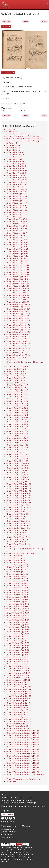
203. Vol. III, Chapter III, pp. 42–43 (17, 602)
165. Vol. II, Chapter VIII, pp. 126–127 (18, 512)
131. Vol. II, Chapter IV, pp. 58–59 (17, 433)
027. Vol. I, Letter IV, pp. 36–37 (16, 191)
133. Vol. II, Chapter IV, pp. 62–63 (17, 438)
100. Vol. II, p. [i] (11, 360)
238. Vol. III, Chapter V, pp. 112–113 (18, 682)
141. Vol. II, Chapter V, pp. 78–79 (17, 457)
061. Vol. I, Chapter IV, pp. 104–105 (18, 270)
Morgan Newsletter (8, 814)
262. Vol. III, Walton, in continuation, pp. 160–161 (22, 738)
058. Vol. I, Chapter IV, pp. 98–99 (17, 263)
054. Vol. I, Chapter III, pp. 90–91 (17, 254)
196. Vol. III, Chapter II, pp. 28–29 (17, 585)
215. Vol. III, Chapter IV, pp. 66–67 (17, 629)
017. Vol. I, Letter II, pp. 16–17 (16, 168)
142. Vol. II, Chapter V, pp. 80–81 (17, 459)
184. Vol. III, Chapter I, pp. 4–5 (16, 558)
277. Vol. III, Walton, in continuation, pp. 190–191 (22, 772)
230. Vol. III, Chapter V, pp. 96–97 (17, 664)
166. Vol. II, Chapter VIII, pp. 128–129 (18, 514)
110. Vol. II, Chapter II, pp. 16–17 (17, 385)
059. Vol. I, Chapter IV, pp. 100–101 (18, 265)
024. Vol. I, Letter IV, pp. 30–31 (16, 185)
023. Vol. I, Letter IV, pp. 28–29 (16, 182)
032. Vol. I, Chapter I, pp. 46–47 (16, 203)
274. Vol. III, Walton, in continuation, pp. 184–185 (22, 765)
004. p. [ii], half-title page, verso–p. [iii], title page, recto (24, 139)
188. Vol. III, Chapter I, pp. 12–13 (17, 567)
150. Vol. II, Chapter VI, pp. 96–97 (17, 477)
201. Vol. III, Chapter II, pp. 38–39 (17, 597)
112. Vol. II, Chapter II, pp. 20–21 (17, 390)
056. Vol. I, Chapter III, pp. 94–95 (17, 258)
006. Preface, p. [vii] (12, 143)
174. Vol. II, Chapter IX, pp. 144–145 (18, 533)
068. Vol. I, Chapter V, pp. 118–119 (17, 286)
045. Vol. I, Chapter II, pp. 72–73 (17, 233)
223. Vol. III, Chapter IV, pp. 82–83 (17, 648)
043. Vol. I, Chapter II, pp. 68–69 (17, 228)
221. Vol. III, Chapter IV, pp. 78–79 (17, 643)
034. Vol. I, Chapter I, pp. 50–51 (16, 208)
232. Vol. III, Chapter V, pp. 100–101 (18, 668)
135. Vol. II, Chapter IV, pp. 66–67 (17, 443)
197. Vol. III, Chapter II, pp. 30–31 (17, 588)
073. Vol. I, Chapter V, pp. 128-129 (17, 298)
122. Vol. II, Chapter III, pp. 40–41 (17, 413)
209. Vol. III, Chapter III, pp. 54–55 (17, 616)
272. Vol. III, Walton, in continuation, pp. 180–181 (22, 761)
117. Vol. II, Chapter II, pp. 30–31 (17, 401)
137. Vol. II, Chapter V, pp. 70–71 (17, 447)
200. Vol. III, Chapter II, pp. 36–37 (17, 595)
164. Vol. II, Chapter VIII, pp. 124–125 (18, 509)
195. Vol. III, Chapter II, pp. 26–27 (17, 583)
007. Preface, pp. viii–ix (14, 145)
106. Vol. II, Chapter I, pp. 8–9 (16, 376)
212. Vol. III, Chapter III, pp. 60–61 (17, 622)
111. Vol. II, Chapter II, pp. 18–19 (17, 387)
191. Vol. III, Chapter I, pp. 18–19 (17, 574)
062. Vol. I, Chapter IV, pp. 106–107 (18, 272)
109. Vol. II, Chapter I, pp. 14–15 (17, 383)
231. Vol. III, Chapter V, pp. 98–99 (17, 666)
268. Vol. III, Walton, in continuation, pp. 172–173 (22, 751)
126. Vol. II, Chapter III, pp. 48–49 (17, 422)
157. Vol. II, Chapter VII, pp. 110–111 (18, 493)
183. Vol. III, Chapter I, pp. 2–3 (16, 556)
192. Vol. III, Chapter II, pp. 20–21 (17, 576)
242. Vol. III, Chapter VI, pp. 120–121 (18, 692)
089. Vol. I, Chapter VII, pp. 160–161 (18, 334)
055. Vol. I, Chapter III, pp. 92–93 (17, 256)
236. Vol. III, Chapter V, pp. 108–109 (18, 678)
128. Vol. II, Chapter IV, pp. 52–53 (17, 426)
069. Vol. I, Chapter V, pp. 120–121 (17, 288)
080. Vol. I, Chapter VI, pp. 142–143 (18, 314)
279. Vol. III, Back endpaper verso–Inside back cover (23, 779)
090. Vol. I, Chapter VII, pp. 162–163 (18, 337)
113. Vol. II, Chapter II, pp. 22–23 (17, 392)
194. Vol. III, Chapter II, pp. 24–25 (17, 581)
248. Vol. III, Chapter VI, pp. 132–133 (18, 705)
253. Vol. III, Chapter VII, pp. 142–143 (18, 717)
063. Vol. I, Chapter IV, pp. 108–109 (18, 274)
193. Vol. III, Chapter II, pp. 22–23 (17, 579)
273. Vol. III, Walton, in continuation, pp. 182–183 (22, 763)
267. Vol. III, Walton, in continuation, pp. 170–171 (22, 749)
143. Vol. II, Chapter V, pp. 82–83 (17, 461)
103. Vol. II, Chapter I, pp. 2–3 (16, 369)
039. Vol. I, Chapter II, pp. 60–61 (17, 219)
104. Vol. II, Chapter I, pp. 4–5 (16, 371)
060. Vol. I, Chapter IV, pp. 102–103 (18, 267)
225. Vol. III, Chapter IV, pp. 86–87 (17, 652)
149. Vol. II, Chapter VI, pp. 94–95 (17, 475)
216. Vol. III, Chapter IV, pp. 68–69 (17, 632)
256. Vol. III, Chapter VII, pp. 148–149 (18, 724)
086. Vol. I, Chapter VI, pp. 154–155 (18, 327)
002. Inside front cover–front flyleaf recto (19, 134)
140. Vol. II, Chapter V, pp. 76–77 (17, 454)
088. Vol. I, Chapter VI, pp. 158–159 (18, 332)
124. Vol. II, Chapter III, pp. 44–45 (17, 417)
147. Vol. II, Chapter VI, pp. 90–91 (17, 470)
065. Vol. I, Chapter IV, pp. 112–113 (17, 279)
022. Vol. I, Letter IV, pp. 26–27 (16, 180)
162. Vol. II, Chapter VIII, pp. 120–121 (18, 505)
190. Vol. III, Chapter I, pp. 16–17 (17, 572)
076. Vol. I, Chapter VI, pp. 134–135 (18, 304)
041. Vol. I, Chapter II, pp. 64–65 (17, 224)
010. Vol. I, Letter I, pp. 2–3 (15, 152)
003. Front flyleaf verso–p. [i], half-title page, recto (22, 136)
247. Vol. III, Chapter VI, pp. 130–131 (18, 703)
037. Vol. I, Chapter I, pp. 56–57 (16, 215)
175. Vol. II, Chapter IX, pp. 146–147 (18, 535)
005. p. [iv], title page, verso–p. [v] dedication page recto (24, 141)
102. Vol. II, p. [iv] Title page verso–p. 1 (19, 367)
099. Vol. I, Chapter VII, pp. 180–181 (18, 357)
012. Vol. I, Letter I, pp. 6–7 (15, 157)
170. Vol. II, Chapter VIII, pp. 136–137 (18, 523)
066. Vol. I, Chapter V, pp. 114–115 (17, 281)
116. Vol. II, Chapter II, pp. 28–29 (17, 399)
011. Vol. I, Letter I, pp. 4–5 (15, 155)
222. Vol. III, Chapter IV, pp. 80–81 (17, 645)
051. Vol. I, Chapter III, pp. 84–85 (17, 247)
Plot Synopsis (10, 129)
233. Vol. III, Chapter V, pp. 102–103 (18, 671)
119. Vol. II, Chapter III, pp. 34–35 (17, 406)
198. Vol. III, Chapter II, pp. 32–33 (17, 590)
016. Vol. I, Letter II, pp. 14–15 (16, 166)
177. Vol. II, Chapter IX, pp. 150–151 (18, 539)
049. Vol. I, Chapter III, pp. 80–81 (17, 242)
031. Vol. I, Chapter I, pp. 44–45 (16, 201)
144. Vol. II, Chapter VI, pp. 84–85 (17, 463)
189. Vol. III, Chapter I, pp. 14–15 (17, 569)
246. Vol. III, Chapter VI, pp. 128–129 (18, 701)
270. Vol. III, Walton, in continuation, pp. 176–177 (22, 756)
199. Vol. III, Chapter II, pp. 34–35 (17, 592)
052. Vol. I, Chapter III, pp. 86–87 (17, 249)
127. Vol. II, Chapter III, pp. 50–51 (17, 424)
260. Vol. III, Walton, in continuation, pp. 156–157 (22, 733)
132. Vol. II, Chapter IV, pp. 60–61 (17, 436)
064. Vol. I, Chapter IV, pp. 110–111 (17, 277)
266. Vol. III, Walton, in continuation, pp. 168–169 (22, 747)
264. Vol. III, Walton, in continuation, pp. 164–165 (22, 742)
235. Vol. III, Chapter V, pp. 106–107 (18, 675)
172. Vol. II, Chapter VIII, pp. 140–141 (18, 528)
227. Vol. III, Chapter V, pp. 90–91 (17, 657)
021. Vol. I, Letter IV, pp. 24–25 (16, 178)
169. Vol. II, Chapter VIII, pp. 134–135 (18, 521)
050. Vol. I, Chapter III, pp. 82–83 (17, 244)
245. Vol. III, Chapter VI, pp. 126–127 (18, 698)
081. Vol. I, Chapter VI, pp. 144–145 (18, 316)
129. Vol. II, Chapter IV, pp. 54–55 (17, 429)
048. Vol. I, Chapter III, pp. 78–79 (17, 240)
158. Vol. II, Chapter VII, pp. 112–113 (18, 496)
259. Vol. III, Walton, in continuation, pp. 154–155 (22, 731)
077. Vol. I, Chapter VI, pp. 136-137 (18, 307)
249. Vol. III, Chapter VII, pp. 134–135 (18, 708)
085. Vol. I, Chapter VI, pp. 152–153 (18, 325)
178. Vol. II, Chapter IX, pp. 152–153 (18, 542)
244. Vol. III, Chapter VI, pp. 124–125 (18, 696)
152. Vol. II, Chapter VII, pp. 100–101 (18, 482)
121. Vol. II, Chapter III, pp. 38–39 (17, 410)
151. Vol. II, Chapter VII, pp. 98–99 (17, 480)
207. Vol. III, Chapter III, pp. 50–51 (17, 611)
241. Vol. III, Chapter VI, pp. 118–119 (18, 689)
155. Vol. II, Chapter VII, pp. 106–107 (18, 489)
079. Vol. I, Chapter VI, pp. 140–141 (18, 311)
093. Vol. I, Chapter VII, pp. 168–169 (18, 344)
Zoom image (6, 26)
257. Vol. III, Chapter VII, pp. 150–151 (18, 726)
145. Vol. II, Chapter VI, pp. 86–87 (17, 466)
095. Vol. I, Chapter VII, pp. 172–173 (18, 348)
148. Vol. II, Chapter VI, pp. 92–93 (17, 473)
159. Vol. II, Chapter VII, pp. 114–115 (18, 498)
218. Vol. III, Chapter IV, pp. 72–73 (17, 636)
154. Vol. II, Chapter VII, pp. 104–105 (18, 486)
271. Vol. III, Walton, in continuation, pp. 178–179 (22, 758)
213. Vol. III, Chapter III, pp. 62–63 (17, 625)
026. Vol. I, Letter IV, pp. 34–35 (16, 189)
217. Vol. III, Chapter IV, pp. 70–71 (17, 634)
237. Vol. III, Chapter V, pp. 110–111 (18, 680)
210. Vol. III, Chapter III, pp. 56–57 (17, 618)
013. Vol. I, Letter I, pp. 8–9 (15, 159)
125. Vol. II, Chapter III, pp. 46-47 (17, 420)
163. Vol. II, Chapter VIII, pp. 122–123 (18, 507)
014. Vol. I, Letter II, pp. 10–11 (16, 162)
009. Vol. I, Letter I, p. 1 (14, 150)
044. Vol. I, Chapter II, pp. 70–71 (17, 231)
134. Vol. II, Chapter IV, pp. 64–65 (17, 440)
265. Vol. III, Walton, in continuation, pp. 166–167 (22, 744)
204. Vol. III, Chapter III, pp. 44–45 (17, 604)
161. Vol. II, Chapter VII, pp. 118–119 (18, 503)
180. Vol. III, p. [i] (12, 546)
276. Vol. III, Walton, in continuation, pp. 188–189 (22, 770)
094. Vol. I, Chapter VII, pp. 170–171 (18, 346)
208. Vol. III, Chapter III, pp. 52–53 (17, 613)
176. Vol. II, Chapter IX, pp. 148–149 (18, 537)
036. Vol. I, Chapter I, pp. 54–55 (16, 212)
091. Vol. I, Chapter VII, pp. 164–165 (18, 339)
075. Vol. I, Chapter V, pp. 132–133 (17, 302)
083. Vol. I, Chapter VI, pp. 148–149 (18, 321)
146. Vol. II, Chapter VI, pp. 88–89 (17, 468)
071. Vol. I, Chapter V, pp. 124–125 (17, 293)
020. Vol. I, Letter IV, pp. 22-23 (16, 175)
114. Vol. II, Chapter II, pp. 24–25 (17, 394)
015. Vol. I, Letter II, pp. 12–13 (16, 164)
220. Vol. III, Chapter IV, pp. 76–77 (17, 641)
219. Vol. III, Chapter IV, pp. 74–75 (17, 639)
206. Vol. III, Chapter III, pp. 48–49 (17, 609)
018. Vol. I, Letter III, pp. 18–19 (16, 171)
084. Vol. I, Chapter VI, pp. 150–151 (18, 323)
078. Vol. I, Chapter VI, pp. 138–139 (18, 309)
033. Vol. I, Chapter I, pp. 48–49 (16, 205)
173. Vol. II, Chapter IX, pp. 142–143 (18, 530)
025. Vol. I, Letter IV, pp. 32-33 (16, 187)
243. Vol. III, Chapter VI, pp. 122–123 (18, 694)
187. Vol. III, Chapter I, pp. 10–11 (17, 565)
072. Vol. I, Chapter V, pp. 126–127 (17, 295)
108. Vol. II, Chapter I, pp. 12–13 (17, 380)
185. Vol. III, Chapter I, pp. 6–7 (16, 560)
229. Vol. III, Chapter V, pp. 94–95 (17, 662)
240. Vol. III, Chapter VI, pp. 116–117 (18, 687)
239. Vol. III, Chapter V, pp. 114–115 (18, 685)
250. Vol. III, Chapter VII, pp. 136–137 (18, 710)
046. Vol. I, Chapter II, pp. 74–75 (17, 235)
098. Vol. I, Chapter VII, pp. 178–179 (18, 355)
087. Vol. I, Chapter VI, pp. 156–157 (18, 330)
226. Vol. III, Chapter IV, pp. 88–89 (17, 655)
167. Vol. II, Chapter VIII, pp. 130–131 (18, 516)
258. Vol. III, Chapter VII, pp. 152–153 (18, 728)
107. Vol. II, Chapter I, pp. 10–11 (16, 378)
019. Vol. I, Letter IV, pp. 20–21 (16, 173)
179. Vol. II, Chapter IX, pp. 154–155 (18, 544)
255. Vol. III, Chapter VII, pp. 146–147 (18, 721)
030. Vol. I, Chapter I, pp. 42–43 (16, 198)
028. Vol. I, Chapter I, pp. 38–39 (16, 194)
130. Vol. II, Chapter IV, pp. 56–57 (17, 431)
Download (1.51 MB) (8, 73)
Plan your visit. (9, 11)
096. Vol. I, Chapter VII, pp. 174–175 (18, 350)
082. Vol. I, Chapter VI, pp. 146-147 (18, 318)
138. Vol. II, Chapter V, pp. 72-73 (17, 450)
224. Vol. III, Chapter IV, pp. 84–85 (17, 650)
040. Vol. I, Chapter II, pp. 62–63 (17, 221)
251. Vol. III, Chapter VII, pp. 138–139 (18, 712)
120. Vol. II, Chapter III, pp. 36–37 (17, 408)
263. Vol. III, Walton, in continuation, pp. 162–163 (22, 740)
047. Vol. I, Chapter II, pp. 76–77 (17, 238)
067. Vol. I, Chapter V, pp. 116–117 (17, 284)
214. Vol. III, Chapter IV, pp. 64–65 (17, 627)
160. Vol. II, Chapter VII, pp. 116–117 (18, 500)
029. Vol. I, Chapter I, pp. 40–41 (16, 196)
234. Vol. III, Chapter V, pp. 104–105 (18, 673)
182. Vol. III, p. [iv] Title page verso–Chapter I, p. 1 (23, 553)
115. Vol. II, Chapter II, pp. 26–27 (17, 397)
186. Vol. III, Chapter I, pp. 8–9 (16, 562)
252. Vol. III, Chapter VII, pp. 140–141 (18, 715)
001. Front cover (11, 132)
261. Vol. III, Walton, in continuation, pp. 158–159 (22, 735)
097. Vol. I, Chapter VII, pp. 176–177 (18, 353)
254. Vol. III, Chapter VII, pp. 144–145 (18, 719)
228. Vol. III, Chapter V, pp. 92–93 (17, 659)
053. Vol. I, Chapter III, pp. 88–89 (17, 251)
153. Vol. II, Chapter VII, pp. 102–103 (18, 484)
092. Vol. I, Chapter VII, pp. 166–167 (18, 341)
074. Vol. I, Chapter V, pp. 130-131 (17, 300)
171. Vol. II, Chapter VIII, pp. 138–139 (18, 526)
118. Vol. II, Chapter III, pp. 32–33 (17, 403)
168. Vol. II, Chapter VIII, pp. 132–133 (18, 519)
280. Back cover (11, 781)
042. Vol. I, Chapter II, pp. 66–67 (17, 226)
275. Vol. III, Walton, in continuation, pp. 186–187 (22, 768)
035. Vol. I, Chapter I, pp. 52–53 (16, 210)
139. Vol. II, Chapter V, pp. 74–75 (17, 452)
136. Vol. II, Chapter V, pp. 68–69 (17, 445)
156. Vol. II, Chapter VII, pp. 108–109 (18, 491)
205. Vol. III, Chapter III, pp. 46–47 (17, 606)
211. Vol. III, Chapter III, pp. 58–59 (17, 620)
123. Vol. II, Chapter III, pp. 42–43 (17, 415)
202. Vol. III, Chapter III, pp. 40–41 (17, 599)
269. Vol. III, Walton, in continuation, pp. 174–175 (22, 754)
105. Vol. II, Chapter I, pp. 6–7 (16, 374)
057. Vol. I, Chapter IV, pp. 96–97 (17, 261)
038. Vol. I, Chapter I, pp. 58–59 (16, 217)
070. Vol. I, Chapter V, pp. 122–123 (17, 291)
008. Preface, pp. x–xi (13, 148)
